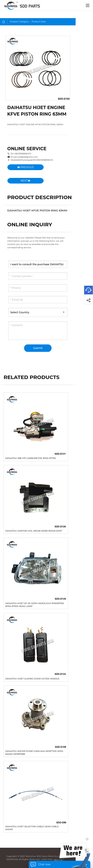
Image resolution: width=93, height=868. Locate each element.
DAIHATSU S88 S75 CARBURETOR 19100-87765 (30, 458)
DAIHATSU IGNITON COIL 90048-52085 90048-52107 (34, 531)
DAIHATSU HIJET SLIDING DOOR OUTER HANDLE (32, 679)
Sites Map (47, 859)
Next (26, 181)
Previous (25, 167)
